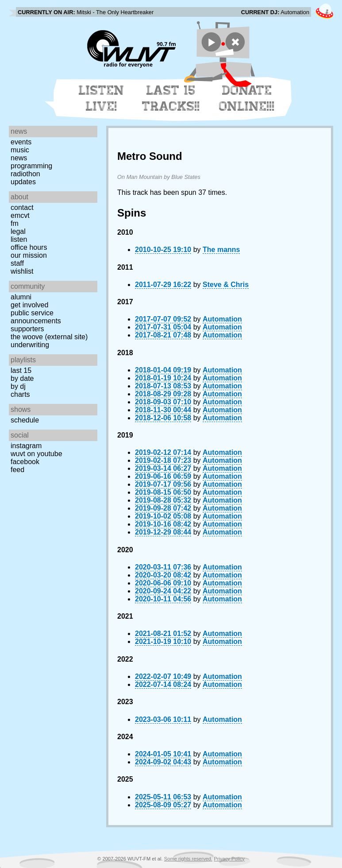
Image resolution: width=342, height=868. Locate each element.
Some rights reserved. (188, 859)
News (19, 158)
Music (20, 150)
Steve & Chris (226, 285)
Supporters (27, 329)
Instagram (26, 446)
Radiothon (25, 174)
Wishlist (22, 271)
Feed (17, 470)
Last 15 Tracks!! (171, 98)
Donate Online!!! (247, 98)
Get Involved (29, 305)
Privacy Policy (229, 859)
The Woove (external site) (49, 337)
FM (15, 223)
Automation (222, 319)
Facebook (25, 462)
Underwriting (30, 345)
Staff (17, 263)
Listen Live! (102, 98)
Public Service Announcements (36, 317)
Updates (23, 182)
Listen (19, 239)
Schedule (25, 420)
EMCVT (20, 215)
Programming (31, 166)
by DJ (18, 386)
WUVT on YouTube (37, 454)
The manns (221, 250)
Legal (18, 231)
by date (22, 378)
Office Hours (29, 247)
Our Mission (29, 255)
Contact (22, 207)
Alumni (21, 297)
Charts (20, 394)
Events (21, 142)
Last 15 (21, 370)
